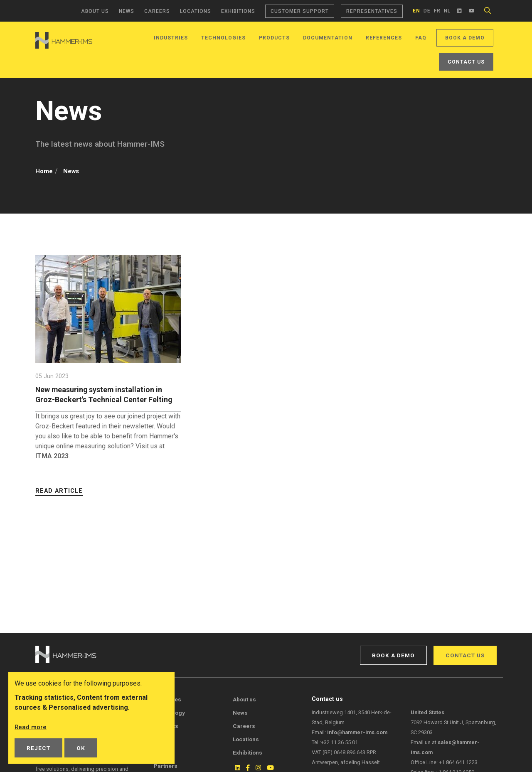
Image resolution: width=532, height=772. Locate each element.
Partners (166, 766)
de (427, 11)
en (416, 11)
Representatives (372, 11)
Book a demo (465, 38)
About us (95, 11)
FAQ (421, 38)
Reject (38, 748)
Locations (196, 11)
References (384, 38)
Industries (171, 38)
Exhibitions (238, 11)
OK (81, 748)
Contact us (466, 62)
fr (437, 11)
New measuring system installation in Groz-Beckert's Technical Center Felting (104, 400)
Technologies (223, 38)
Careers (157, 11)
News (127, 11)
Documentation (328, 38)
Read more (31, 727)
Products (274, 38)
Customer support (300, 11)
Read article (59, 501)
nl (447, 11)
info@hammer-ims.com (357, 732)
